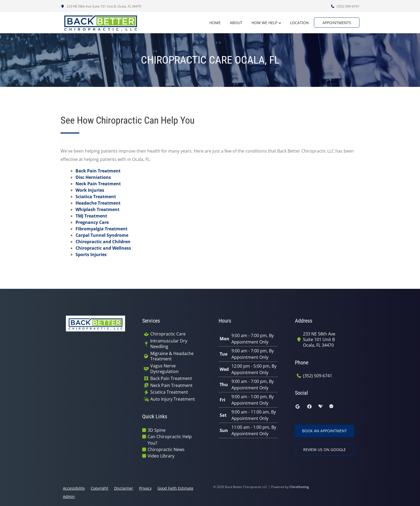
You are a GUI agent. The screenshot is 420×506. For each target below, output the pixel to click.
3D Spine (157, 430)
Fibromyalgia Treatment (102, 229)
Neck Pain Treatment (98, 184)
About (233, 23)
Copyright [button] (100, 488)
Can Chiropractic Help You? (170, 440)
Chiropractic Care (168, 334)
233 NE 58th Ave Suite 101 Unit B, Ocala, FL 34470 (101, 6)
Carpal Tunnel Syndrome (102, 235)
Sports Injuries (91, 254)
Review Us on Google (325, 450)
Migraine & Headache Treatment (172, 356)
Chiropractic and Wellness (103, 248)
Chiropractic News (166, 449)
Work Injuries (90, 190)
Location (297, 23)
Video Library (161, 456)
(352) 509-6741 (345, 6)
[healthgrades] (321, 407)
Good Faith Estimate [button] (175, 488)
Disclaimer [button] (124, 488)
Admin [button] (69, 496)
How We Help (262, 23)
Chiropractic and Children (103, 242)
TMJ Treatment (91, 216)
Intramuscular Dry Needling (169, 344)
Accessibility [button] (74, 488)
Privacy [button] (145, 488)
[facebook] (309, 407)
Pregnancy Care (92, 222)
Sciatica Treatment (96, 197)
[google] (298, 407)
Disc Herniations (93, 177)
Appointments (337, 23)
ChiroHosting (299, 487)
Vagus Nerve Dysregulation (164, 369)
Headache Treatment (98, 203)
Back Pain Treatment (98, 171)
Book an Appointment (325, 431)
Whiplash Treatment (97, 209)
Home (212, 23)
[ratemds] (331, 407)
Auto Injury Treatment (173, 399)
